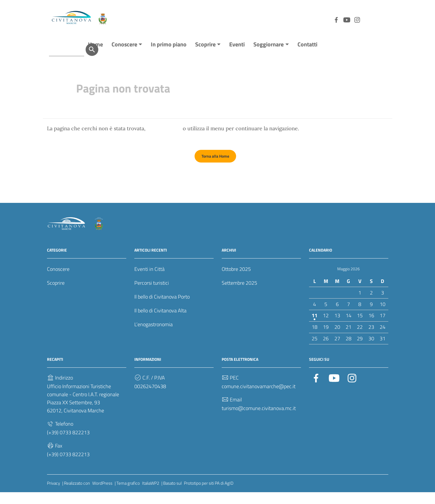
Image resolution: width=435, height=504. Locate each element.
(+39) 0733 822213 (68, 444)
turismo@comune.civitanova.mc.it (259, 420)
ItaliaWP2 (151, 495)
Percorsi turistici (152, 295)
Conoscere (124, 56)
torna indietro (164, 140)
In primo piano (169, 56)
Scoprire (205, 56)
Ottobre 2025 (236, 281)
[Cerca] (382, 19)
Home (95, 56)
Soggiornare (269, 56)
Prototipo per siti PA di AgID (209, 495)
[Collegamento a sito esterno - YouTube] (316, 19)
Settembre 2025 (239, 295)
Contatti (307, 56)
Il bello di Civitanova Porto (162, 308)
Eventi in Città (149, 281)
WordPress (102, 495)
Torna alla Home (215, 168)
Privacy (53, 495)
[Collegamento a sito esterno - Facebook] (306, 19)
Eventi (237, 56)
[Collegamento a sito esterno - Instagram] (327, 19)
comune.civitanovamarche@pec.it (259, 398)
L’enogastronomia (154, 336)
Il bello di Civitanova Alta (160, 322)
